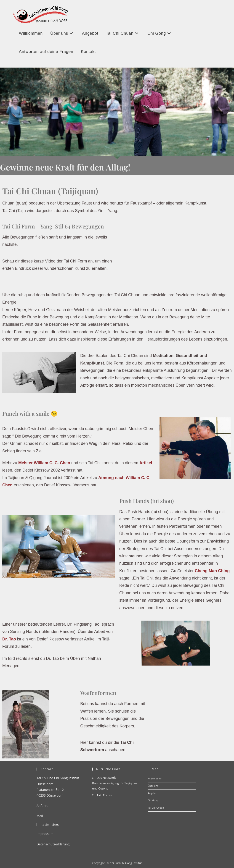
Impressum (45, 834)
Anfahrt (42, 806)
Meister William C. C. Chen (44, 463)
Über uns (153, 786)
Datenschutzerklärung (53, 844)
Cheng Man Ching (212, 571)
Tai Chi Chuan (156, 808)
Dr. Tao (9, 639)
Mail (40, 816)
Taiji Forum (104, 795)
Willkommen (155, 779)
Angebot (153, 793)
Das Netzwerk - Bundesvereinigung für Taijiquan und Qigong (115, 783)
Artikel (146, 463)
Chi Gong (153, 800)
